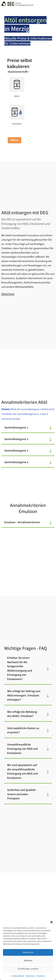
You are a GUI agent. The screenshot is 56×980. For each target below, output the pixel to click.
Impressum (40, 976)
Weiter (14, 140)
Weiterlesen (8, 294)
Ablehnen (28, 961)
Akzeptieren (28, 952)
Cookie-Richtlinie (18, 976)
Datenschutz (30, 976)
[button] (52, 922)
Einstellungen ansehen (28, 969)
